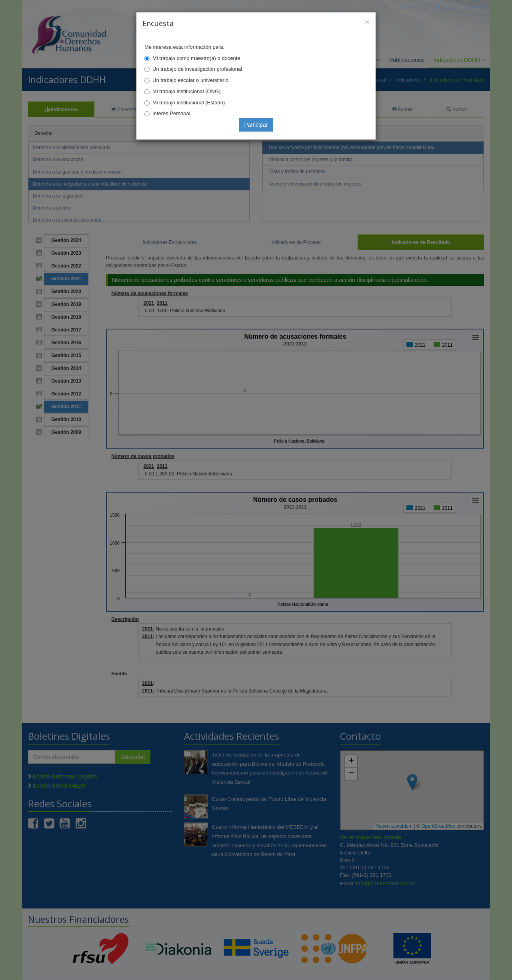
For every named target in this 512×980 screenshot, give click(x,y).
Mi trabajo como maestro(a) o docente (196, 58)
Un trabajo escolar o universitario (190, 80)
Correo (447, 7)
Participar (256, 125)
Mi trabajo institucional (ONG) (187, 91)
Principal (414, 7)
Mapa (475, 7)
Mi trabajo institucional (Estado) (189, 103)
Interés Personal (171, 113)
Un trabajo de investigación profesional (197, 69)
